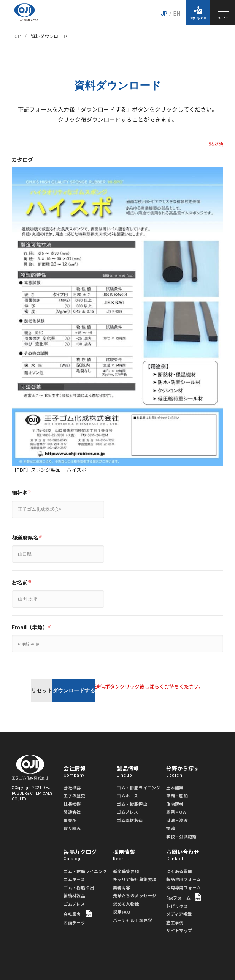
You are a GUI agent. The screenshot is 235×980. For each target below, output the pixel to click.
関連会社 (72, 812)
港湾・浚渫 (177, 820)
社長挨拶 (72, 804)
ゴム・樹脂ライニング (138, 788)
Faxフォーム (184, 897)
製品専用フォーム (184, 879)
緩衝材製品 (74, 895)
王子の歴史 (74, 796)
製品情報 (141, 772)
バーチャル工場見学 (133, 920)
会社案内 (78, 913)
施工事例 (175, 922)
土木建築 (175, 788)
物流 (171, 828)
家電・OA (176, 812)
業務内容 (122, 887)
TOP (16, 36)
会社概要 (72, 788)
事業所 (70, 820)
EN (177, 14)
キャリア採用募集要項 (135, 879)
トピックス (177, 906)
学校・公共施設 (181, 837)
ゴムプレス (127, 812)
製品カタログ (88, 855)
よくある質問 (179, 871)
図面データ (74, 922)
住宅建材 (175, 804)
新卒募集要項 (126, 871)
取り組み (72, 828)
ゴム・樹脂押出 (132, 804)
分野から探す (191, 772)
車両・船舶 (177, 796)
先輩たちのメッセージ (135, 895)
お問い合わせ (191, 855)
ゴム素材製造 (130, 820)
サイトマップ (179, 930)
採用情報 (138, 855)
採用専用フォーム (184, 887)
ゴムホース (127, 796)
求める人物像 (126, 904)
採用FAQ (122, 912)
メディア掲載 (179, 914)
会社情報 (88, 772)
